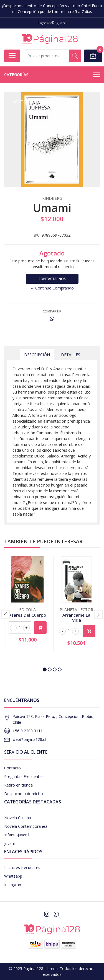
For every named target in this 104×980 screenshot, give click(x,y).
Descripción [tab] (37, 355)
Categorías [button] (52, 75)
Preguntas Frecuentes (24, 776)
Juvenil (10, 843)
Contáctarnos (52, 279)
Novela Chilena (18, 818)
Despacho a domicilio (24, 794)
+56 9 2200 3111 (28, 731)
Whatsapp (13, 876)
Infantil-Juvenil (17, 835)
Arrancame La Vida (76, 617)
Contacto (12, 768)
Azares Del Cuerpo (27, 615)
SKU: (37, 235)
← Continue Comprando (52, 288)
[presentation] (6, 614)
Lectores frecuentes (22, 867)
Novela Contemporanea (26, 826)
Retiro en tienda (18, 785)
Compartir (52, 311)
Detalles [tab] (71, 355)
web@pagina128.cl (29, 739)
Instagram (13, 885)
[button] (45, 669)
